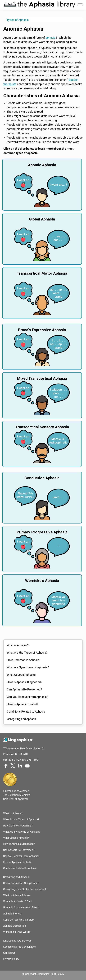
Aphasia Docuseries (15, 926)
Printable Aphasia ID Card (18, 901)
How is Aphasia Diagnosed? (25, 682)
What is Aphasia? (18, 645)
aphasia (51, 38)
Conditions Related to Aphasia (26, 712)
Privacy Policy (11, 959)
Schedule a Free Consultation (20, 947)
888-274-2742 (11, 760)
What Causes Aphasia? (22, 675)
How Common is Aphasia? (24, 660)
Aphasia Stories (12, 914)
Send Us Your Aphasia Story (19, 920)
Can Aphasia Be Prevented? (24, 689)
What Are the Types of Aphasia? (27, 653)
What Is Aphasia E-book (17, 895)
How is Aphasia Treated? (23, 704)
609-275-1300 (30, 760)
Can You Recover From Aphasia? (27, 697)
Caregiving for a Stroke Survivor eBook (25, 889)
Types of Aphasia (18, 20)
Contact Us (9, 953)
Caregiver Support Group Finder (21, 883)
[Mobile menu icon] (80, 5)
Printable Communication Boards (22, 907)
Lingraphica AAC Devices (17, 941)
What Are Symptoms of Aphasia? (28, 667)
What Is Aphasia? (13, 813)
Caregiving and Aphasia (22, 719)
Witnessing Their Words (17, 932)
